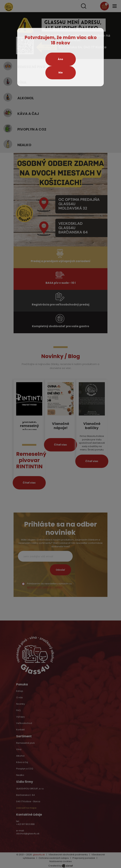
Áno (60, 59)
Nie (61, 73)
